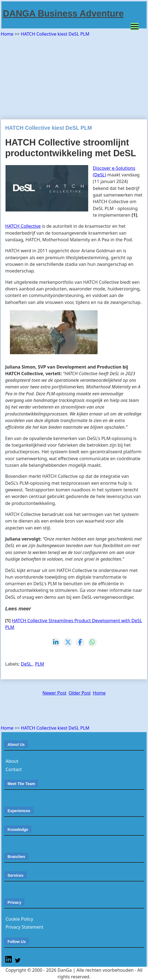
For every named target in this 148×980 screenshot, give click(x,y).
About (12, 761)
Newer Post (54, 693)
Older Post (80, 693)
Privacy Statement (24, 927)
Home (8, 34)
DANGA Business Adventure (63, 14)
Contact (14, 769)
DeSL (27, 664)
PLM (40, 664)
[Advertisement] (74, 76)
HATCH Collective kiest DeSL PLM (55, 34)
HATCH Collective (23, 226)
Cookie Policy (19, 919)
